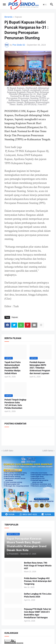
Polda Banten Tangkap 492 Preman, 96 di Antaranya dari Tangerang (38, 581)
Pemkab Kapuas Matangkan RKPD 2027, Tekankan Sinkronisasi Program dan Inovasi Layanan (40, 368)
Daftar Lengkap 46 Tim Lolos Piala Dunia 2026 (38, 595)
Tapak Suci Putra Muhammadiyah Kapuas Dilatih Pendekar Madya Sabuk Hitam (13, 368)
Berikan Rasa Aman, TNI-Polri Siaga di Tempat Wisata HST (38, 566)
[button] (4, 5)
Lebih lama (48, 451)
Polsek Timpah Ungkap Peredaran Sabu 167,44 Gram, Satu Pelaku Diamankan (15, 404)
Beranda (8, 17)
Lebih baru (8, 451)
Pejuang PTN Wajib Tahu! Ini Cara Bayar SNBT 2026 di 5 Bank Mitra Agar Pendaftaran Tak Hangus (38, 613)
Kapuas (18, 17)
